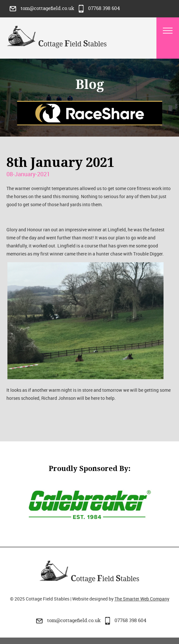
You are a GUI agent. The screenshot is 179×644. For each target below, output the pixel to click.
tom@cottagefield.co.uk (43, 8)
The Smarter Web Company (142, 599)
